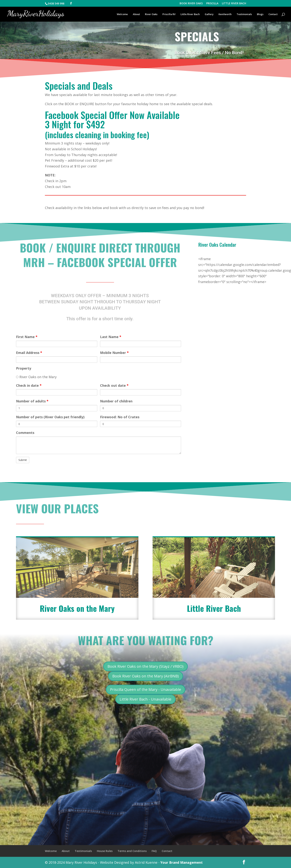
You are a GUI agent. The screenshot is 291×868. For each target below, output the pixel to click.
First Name (27, 337)
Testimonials (244, 14)
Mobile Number (114, 353)
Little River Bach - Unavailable (145, 699)
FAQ (154, 851)
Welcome (122, 14)
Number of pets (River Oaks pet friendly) (50, 417)
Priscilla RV (169, 14)
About (136, 14)
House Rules (105, 851)
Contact (273, 14)
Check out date (114, 385)
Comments (25, 433)
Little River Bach (190, 14)
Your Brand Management (182, 862)
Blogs (260, 14)
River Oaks (151, 14)
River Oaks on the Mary (36, 377)
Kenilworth (225, 14)
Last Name (111, 337)
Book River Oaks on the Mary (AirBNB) (146, 676)
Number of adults (32, 401)
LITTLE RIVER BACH (234, 4)
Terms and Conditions (132, 851)
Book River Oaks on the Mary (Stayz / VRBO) (145, 666)
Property (24, 368)
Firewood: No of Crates (120, 417)
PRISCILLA (212, 4)
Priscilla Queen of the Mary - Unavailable (146, 689)
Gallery (209, 14)
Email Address (29, 353)
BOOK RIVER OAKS (191, 4)
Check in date (29, 385)
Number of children (116, 401)
